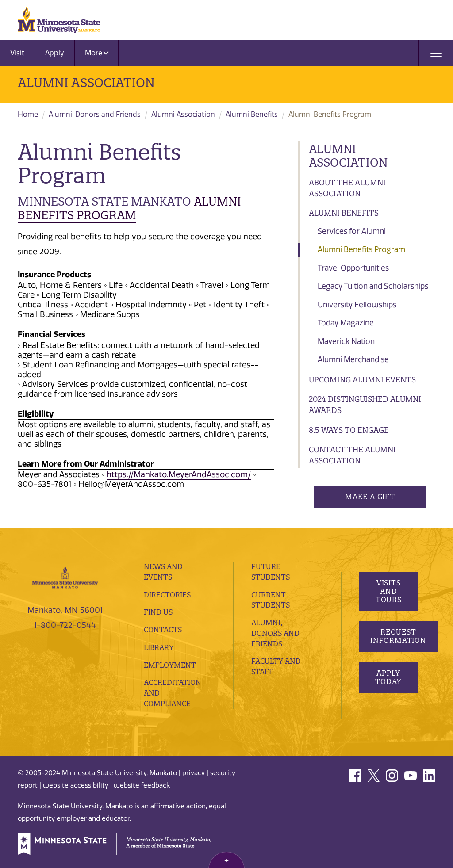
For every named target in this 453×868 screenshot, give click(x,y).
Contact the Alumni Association (352, 455)
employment (170, 665)
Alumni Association (86, 83)
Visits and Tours (388, 591)
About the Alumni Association (347, 188)
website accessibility (76, 785)
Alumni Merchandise (353, 359)
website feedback (142, 785)
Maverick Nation (346, 341)
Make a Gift (370, 497)
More (97, 53)
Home (28, 114)
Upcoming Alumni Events (362, 380)
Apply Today (388, 677)
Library (159, 647)
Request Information (398, 636)
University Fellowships (357, 305)
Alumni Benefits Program (361, 249)
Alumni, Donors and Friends (95, 114)
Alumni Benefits (252, 114)
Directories (167, 595)
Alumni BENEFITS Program (129, 208)
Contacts (163, 630)
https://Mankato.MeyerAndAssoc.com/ (179, 474)
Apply (55, 53)
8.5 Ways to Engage (349, 430)
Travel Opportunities (353, 268)
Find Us (158, 612)
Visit (17, 53)
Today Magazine (346, 323)
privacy (194, 773)
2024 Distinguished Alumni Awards (365, 405)
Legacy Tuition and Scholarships (373, 286)
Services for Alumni (352, 231)
